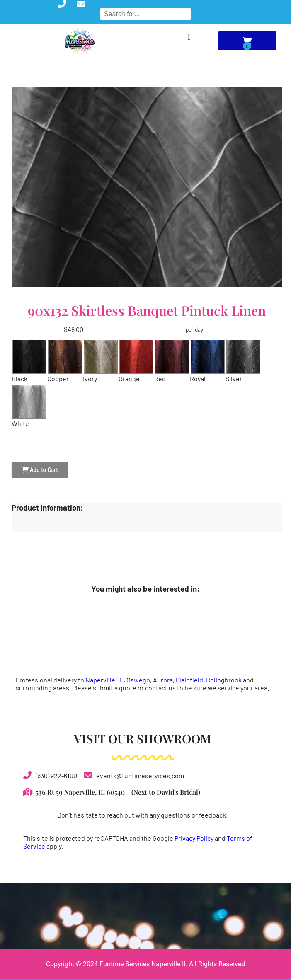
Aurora (163, 680)
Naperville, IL (104, 680)
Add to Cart (40, 470)
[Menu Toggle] (189, 37)
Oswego (138, 680)
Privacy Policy (194, 838)
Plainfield (189, 680)
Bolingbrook (224, 680)
